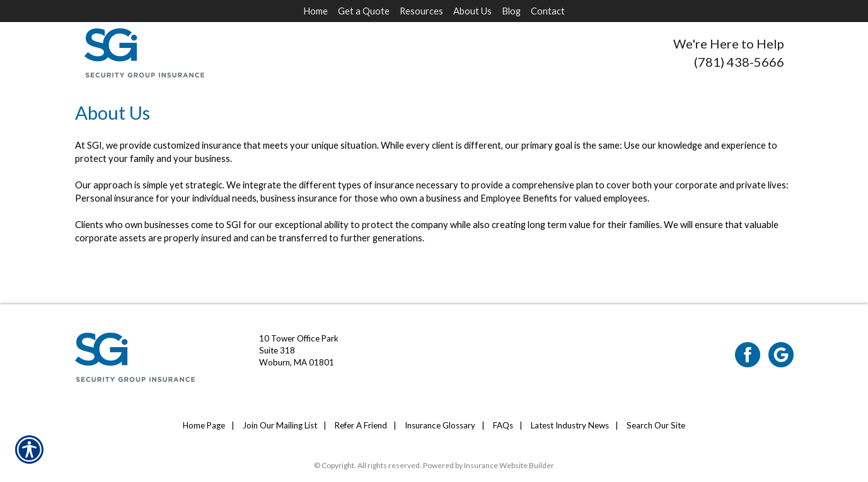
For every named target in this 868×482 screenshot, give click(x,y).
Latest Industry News (570, 425)
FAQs (503, 425)
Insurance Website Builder (509, 465)
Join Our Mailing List (280, 425)
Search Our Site (656, 425)
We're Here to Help (729, 43)
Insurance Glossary (440, 425)
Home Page (204, 425)
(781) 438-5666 (739, 62)
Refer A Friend (361, 425)
